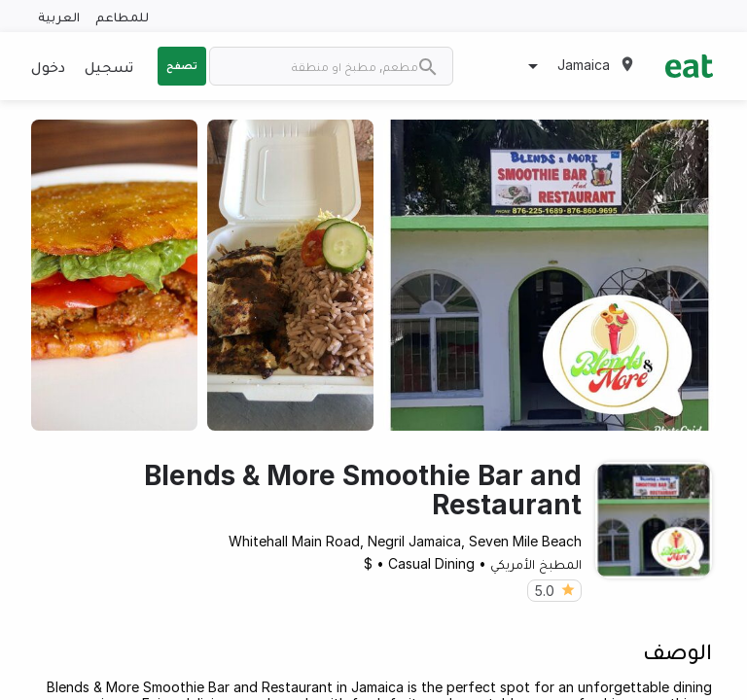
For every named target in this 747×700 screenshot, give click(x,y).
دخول (48, 66)
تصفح (182, 65)
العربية (59, 16)
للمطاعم (122, 16)
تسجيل (109, 66)
